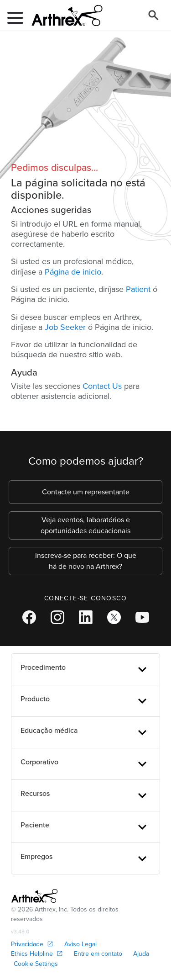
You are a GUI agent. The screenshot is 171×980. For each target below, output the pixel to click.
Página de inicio (73, 272)
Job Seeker (65, 327)
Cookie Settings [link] (36, 964)
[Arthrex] (63, 16)
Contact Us (102, 386)
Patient (138, 289)
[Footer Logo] (34, 896)
